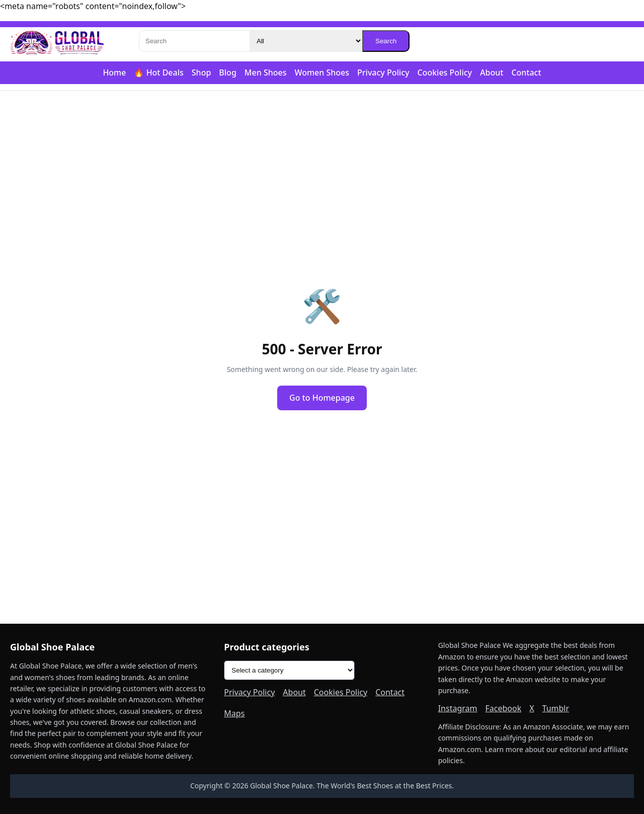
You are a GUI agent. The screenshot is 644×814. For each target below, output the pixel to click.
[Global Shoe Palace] (57, 41)
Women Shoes (322, 72)
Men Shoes (266, 72)
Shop (202, 72)
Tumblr (556, 708)
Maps (234, 713)
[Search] (194, 41)
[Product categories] (289, 670)
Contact (526, 72)
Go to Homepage (322, 398)
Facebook (503, 708)
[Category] (306, 41)
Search (386, 41)
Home (114, 72)
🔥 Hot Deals (158, 72)
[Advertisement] (322, 169)
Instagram (458, 708)
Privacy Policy (383, 72)
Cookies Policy (445, 72)
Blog (227, 72)
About (492, 72)
